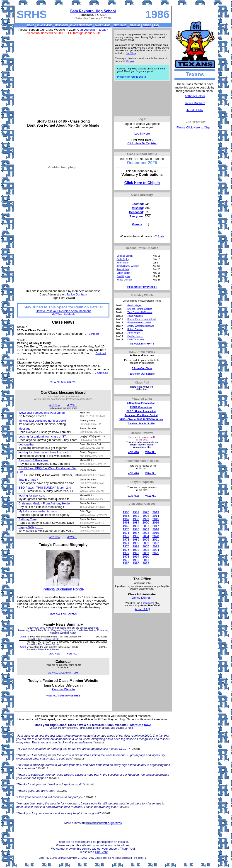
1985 (136, 526)
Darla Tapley (123, 259)
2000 (146, 523)
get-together (27, 444)
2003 (146, 533)
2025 (156, 553)
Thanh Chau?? (28, 480)
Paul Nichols (123, 269)
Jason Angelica (135, 316)
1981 (136, 512)
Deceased (136, 212)
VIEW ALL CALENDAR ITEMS (63, 673)
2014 (156, 516)
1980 (126, 563)
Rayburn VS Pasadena (34, 460)
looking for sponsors (32, 495)
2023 (156, 546)
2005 (146, 540)
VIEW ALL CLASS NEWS (63, 382)
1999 (146, 519)
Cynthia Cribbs (135, 336)
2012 (146, 563)
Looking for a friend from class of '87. (43, 436)
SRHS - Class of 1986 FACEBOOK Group (141, 419)
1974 (126, 543)
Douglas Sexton (125, 256)
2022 (156, 543)
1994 (136, 557)
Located (137, 204)
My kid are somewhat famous (38, 511)
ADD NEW (55, 405)
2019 (156, 533)
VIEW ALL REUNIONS (63, 314)
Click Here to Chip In (142, 183)
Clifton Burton (124, 273)
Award (23, 647)
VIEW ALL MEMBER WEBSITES (63, 696)
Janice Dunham (195, 103)
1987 (136, 533)
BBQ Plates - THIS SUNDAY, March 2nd (45, 488)
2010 (146, 557)
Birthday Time (28, 519)
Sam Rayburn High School (93, 11)
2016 (156, 523)
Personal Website (63, 689)
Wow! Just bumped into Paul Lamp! (42, 413)
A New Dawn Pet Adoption (141, 403)
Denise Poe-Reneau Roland (141, 319)
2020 (156, 536)
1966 (126, 516)
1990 (136, 543)
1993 (136, 553)
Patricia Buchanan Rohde (63, 589)
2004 (146, 536)
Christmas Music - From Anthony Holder (45, 503)
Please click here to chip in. (132, 77)
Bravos (130, 61)
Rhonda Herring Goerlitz (140, 309)
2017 (156, 526)
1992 (136, 550)
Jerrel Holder (195, 110)
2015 (156, 519)
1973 (126, 540)
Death (23, 637)
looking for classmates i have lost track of (45, 452)
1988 (136, 536)
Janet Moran (123, 263)
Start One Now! (140, 725)
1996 (136, 563)
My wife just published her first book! (42, 421)
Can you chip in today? (93, 30)
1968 (126, 523)
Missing (137, 208)
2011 (146, 560)
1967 (126, 519)
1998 (146, 516)
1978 (126, 557)
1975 (126, 546)
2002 (146, 529)
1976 (126, 550)
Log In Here (142, 134)
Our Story (131, 53)
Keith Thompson (136, 340)
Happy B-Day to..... (31, 527)
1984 (136, 523)
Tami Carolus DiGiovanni (140, 312)
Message (25, 429)
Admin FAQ (142, 609)
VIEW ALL (72, 405)
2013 (156, 512)
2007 (146, 546)
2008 (146, 550)
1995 (136, 560)
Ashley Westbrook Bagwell (141, 326)
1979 (126, 560)
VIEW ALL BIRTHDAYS (142, 344)
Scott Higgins (123, 276)
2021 (156, 540)
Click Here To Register (142, 143)
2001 (146, 526)
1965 (126, 512)
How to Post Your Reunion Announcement (63, 311)
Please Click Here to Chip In (195, 127)
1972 (126, 536)
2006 (146, 543)
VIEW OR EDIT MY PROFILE (142, 287)
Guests (137, 224)
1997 (146, 512)
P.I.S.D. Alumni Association (141, 411)
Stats (161, 236)
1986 (136, 529)
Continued (94, 334)
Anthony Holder (195, 96)
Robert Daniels (135, 329)
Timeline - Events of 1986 (141, 424)
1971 (126, 533)
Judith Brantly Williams (128, 266)
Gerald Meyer (134, 306)
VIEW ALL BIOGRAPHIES (63, 614)
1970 (126, 529)
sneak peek (149, 603)
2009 (146, 553)
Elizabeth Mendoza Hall (139, 323)
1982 (136, 516)
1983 (136, 519)
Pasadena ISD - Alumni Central (141, 415)
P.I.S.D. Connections (141, 407)
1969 (126, 526)
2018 (156, 529)
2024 (156, 550)
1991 (136, 546)
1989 (136, 540)
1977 (126, 553)
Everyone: (137, 216)
